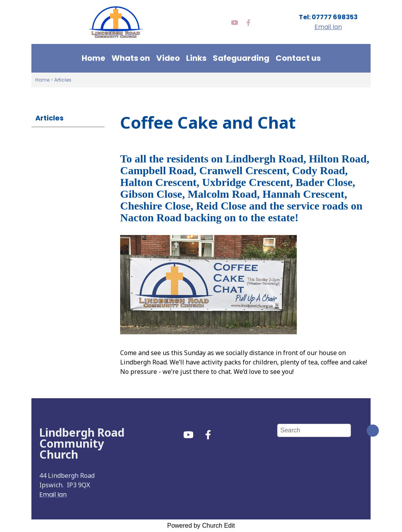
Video (168, 58)
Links (196, 58)
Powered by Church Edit (201, 526)
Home (93, 58)
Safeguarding (241, 58)
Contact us (298, 58)
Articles (63, 80)
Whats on (131, 58)
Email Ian (328, 27)
